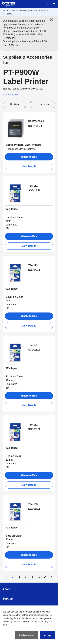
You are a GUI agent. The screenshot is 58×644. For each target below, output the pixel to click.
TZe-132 (33, 425)
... (39, 577)
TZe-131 (33, 345)
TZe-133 (33, 504)
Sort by (42, 105)
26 (45, 577)
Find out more (26, 635)
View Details (29, 166)
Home (6, 10)
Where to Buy (29, 157)
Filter (15, 105)
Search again (10, 95)
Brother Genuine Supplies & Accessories (29, 10)
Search (49, 4)
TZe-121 (33, 265)
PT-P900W (8, 14)
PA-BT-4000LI (36, 121)
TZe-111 (33, 186)
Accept (48, 635)
